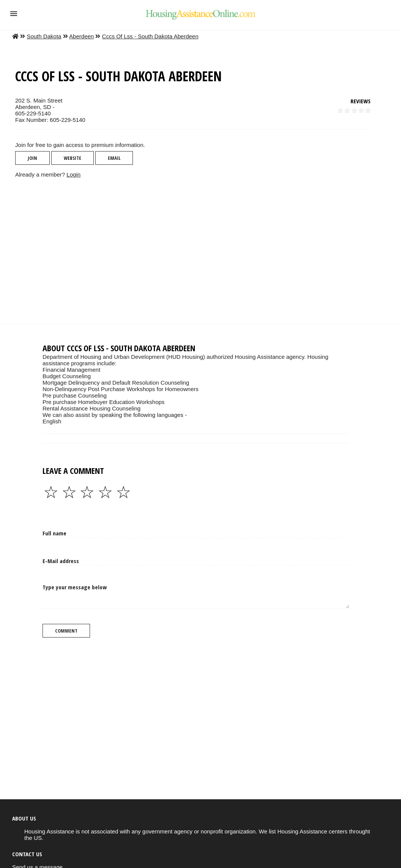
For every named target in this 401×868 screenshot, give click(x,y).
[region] (194, 251)
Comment (66, 631)
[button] (14, 14)
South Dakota (44, 36)
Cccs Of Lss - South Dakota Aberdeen (150, 36)
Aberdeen (81, 36)
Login (73, 174)
